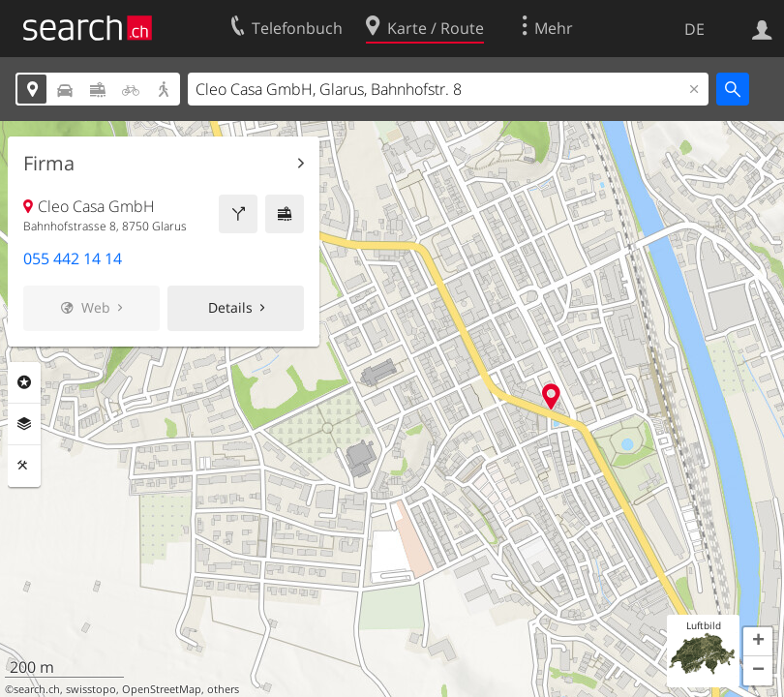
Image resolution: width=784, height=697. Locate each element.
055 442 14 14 (73, 258)
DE (694, 29)
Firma (49, 164)
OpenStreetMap (162, 689)
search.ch (37, 689)
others (223, 689)
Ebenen (24, 424)
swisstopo (91, 689)
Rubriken (24, 382)
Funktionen (24, 466)
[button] (758, 642)
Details (230, 307)
